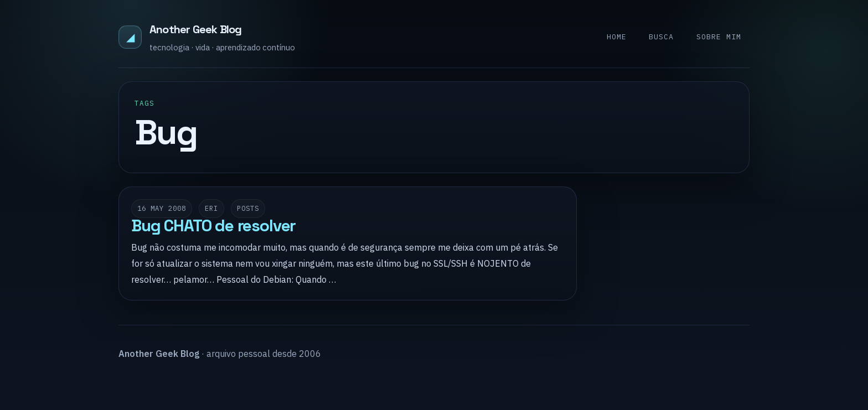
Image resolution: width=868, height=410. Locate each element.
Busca (661, 37)
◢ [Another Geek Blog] (130, 37)
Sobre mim (719, 37)
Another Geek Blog (195, 29)
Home (617, 37)
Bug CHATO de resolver (213, 226)
